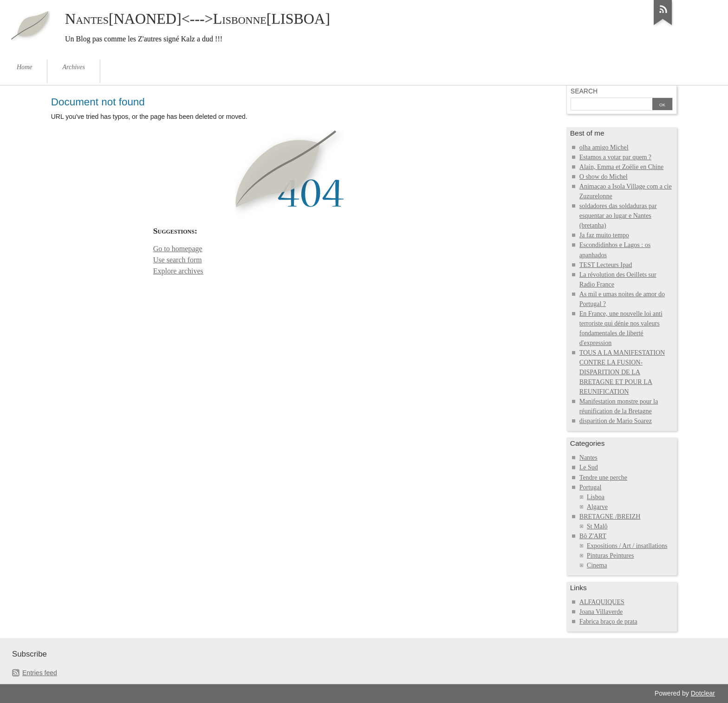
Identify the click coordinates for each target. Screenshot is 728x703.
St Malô (597, 526)
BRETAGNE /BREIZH (610, 517)
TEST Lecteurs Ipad (606, 265)
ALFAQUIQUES (602, 602)
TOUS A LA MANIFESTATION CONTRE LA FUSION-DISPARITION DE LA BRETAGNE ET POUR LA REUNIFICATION (622, 372)
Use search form (178, 260)
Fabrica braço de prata (608, 622)
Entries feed (40, 673)
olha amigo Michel (604, 147)
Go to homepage (178, 249)
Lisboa (596, 497)
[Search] (611, 105)
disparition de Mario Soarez (616, 421)
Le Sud (589, 467)
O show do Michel (604, 177)
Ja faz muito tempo (604, 235)
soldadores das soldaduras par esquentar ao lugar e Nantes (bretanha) (618, 216)
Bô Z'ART (593, 536)
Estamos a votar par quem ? (615, 157)
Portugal (591, 487)
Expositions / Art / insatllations (627, 546)
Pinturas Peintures (611, 556)
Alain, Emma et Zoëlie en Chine (621, 167)
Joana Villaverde (601, 612)
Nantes (588, 458)
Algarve (597, 507)
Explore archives (178, 271)
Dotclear (703, 693)
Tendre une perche (603, 478)
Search (584, 91)
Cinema (597, 565)
